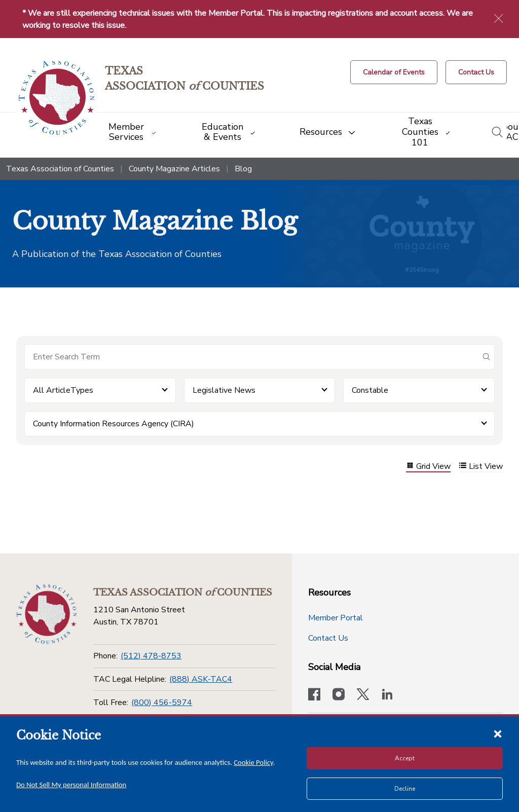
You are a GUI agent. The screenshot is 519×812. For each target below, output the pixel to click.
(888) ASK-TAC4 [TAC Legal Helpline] (201, 679)
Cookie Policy (253, 762)
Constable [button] (370, 390)
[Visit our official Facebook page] (314, 695)
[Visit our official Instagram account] (339, 695)
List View (481, 467)
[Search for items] (251, 357)
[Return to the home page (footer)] (47, 614)
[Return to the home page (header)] (57, 98)
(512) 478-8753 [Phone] (151, 656)
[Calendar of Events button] (394, 72)
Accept (405, 758)
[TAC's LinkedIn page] (387, 695)
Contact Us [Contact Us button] (328, 638)
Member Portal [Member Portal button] (336, 618)
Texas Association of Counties (60, 169)
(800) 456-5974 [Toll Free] (162, 703)
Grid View (428, 467)
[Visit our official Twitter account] (363, 695)
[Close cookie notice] (498, 733)
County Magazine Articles (174, 169)
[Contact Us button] (476, 72)
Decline (405, 789)
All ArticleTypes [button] (63, 390)
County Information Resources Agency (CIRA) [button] (114, 424)
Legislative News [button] (224, 390)
